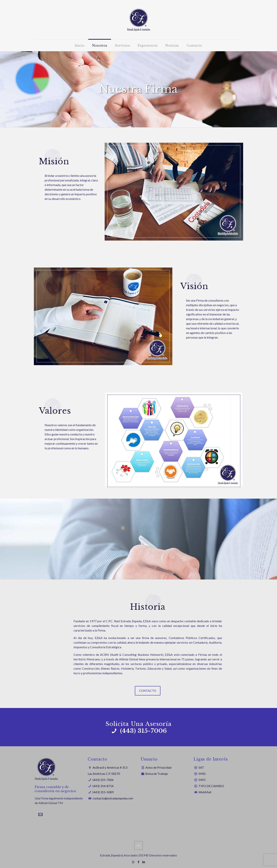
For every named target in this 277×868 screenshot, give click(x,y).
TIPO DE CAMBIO (211, 786)
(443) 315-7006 (103, 780)
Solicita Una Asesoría (139, 724)
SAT (201, 767)
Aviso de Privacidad (158, 767)
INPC (202, 780)
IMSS (202, 774)
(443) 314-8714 (103, 786)
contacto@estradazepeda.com (113, 798)
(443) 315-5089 (103, 792)
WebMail (205, 792)
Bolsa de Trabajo (157, 774)
